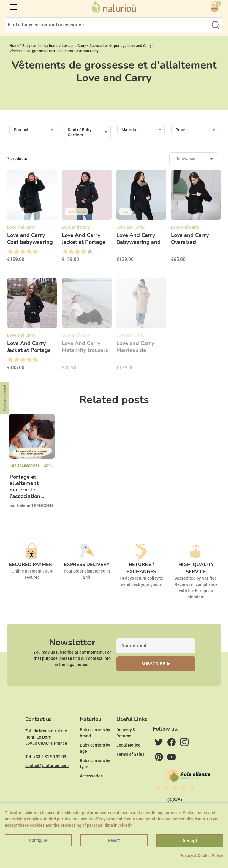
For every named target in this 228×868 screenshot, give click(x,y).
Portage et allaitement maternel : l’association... (27, 487)
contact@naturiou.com (47, 766)
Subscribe (153, 664)
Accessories (91, 776)
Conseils (52, 465)
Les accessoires (25, 465)
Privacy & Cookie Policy (201, 856)
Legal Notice (128, 745)
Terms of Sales (130, 754)
